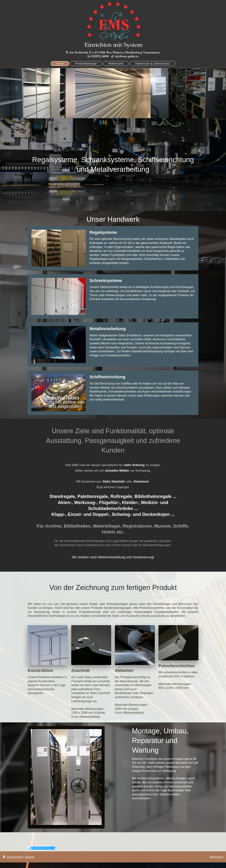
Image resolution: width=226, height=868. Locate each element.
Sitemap (29, 857)
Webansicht (216, 857)
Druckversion (13, 857)
